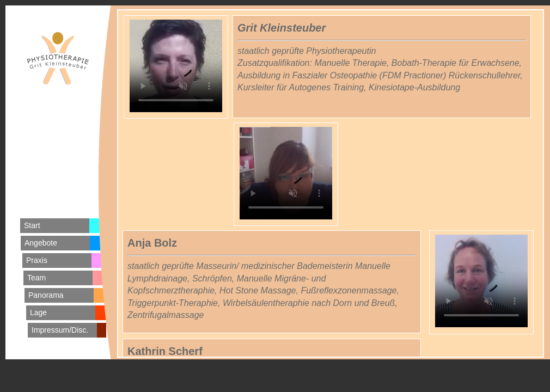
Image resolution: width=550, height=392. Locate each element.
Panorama (46, 295)
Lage (38, 313)
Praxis (37, 260)
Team (36, 278)
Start (32, 225)
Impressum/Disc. (60, 330)
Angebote (41, 243)
